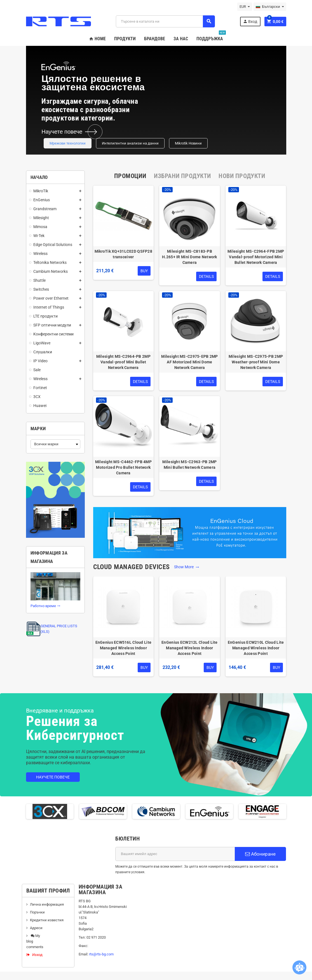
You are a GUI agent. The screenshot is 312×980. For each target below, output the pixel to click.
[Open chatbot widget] (299, 967)
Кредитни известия (47, 920)
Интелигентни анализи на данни (130, 143)
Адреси (36, 928)
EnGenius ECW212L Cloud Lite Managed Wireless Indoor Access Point (190, 648)
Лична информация (47, 904)
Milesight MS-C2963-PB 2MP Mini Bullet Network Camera (189, 465)
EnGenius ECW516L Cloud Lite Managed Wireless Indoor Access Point (124, 648)
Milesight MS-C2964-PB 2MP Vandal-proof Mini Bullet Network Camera (123, 362)
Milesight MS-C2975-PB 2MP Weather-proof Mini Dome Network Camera (256, 362)
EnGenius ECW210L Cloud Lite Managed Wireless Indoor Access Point (256, 648)
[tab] (130, 176)
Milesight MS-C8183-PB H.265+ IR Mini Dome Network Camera (190, 257)
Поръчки (37, 912)
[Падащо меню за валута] (245, 7)
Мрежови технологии (68, 143)
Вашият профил (48, 891)
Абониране (260, 854)
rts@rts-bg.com (101, 954)
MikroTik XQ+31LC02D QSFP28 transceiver (123, 254)
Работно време (45, 606)
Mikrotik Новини (188, 143)
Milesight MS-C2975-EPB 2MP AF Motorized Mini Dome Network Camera (189, 362)
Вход (250, 21)
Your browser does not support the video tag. (213, 100)
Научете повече (53, 777)
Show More (187, 567)
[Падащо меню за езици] (270, 7)
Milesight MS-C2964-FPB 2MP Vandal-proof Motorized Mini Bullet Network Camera (256, 257)
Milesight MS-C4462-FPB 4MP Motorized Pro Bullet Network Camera (123, 467)
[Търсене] (165, 21)
